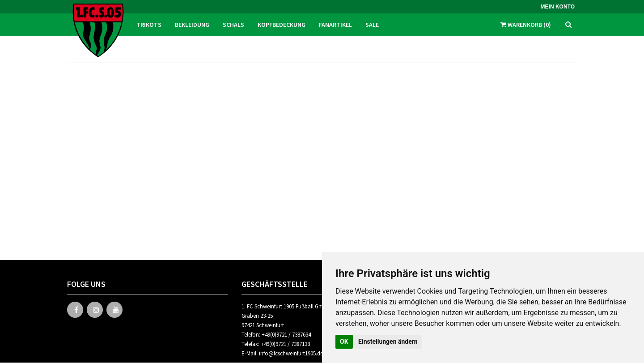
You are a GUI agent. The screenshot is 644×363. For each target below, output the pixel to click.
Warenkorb (526, 25)
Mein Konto (558, 7)
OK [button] (344, 342)
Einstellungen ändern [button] (388, 342)
